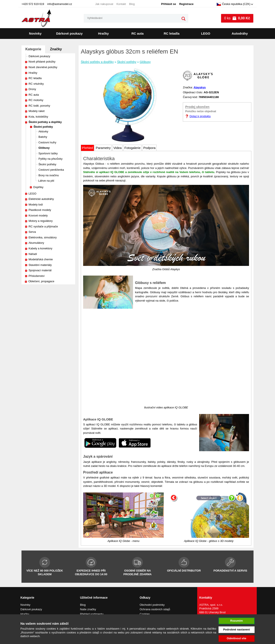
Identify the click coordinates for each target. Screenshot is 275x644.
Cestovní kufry (47, 142)
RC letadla (172, 33)
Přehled (87, 148)
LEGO (206, 33)
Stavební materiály (40, 265)
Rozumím (237, 621)
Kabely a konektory (40, 248)
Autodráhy (240, 33)
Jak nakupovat (104, 4)
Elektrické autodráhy (41, 199)
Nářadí (33, 254)
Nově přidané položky (42, 62)
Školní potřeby (43, 127)
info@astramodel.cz (60, 4)
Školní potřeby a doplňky (45, 122)
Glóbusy (44, 148)
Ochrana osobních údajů (155, 609)
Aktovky (43, 131)
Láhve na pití (46, 181)
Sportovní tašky (48, 153)
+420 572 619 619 (33, 4)
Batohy (43, 137)
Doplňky (38, 187)
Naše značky (88, 609)
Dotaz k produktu (200, 116)
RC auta (138, 33)
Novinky (35, 33)
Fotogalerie (132, 148)
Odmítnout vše (236, 638)
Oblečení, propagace (41, 281)
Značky (56, 49)
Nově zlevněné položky (43, 67)
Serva (32, 232)
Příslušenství (37, 276)
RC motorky (36, 100)
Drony (32, 89)
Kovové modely (38, 215)
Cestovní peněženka (51, 170)
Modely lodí (36, 205)
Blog (132, 4)
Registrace (186, 4)
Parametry (103, 148)
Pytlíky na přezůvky (50, 159)
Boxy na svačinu (49, 175)
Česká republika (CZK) (233, 4)
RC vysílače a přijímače (43, 226)
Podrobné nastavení (237, 629)
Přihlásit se (169, 4)
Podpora (149, 148)
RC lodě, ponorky (39, 106)
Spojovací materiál (40, 270)
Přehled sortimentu (92, 614)
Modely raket (37, 111)
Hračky (103, 33)
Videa (118, 148)
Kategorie (33, 49)
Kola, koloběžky (38, 117)
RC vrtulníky (36, 84)
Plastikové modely (40, 210)
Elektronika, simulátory (43, 237)
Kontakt (121, 4)
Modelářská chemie (41, 259)
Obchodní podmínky (152, 605)
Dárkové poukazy (69, 33)
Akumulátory (36, 243)
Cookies (145, 614)
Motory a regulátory (41, 221)
